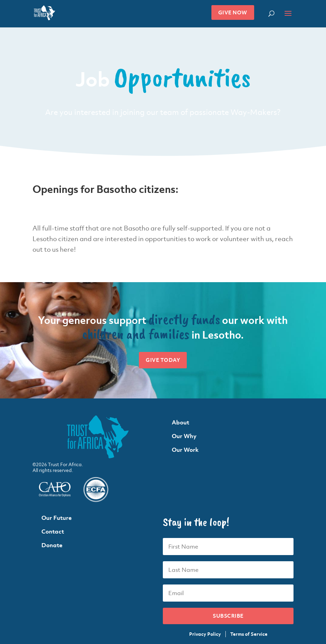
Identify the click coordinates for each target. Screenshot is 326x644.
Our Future (57, 518)
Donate (52, 545)
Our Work (185, 450)
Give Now (233, 12)
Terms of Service (249, 634)
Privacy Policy (205, 634)
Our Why (184, 436)
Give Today (163, 360)
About (180, 422)
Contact (53, 531)
